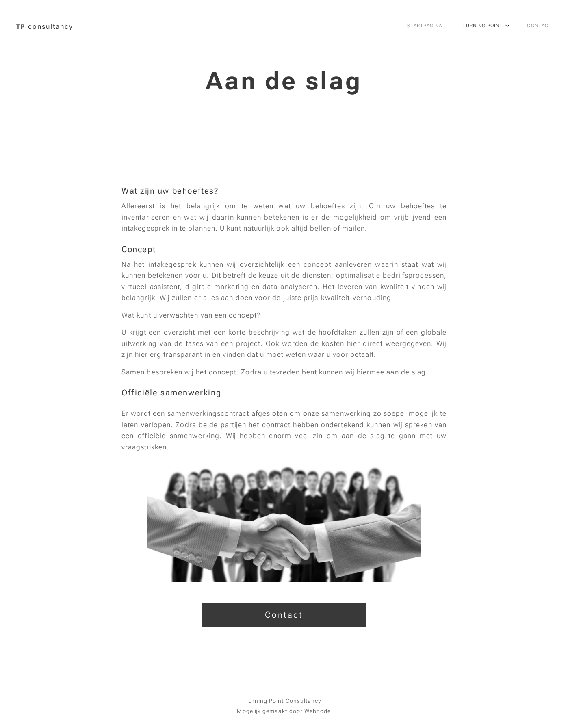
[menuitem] (500, 26)
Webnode (318, 711)
